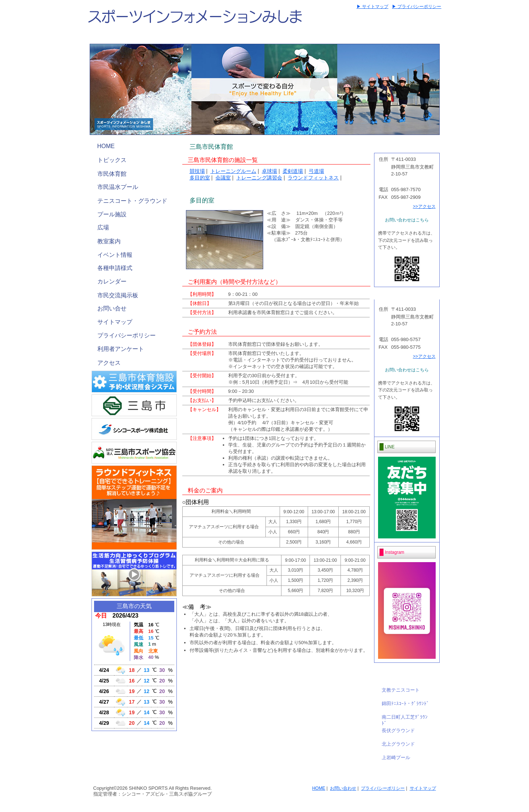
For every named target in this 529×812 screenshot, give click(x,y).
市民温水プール (118, 187)
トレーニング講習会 (259, 178)
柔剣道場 (293, 171)
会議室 (223, 178)
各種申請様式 (115, 268)
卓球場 (269, 171)
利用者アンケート (121, 349)
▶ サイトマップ (372, 7)
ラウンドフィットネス (313, 178)
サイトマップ (115, 322)
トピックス (112, 160)
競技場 (197, 171)
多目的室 (200, 178)
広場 (103, 227)
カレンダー (112, 281)
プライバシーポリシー (127, 335)
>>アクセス (424, 206)
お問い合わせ (343, 788)
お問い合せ (112, 308)
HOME (106, 146)
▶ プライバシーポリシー (417, 7)
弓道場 (316, 171)
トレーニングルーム (233, 171)
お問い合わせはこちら (407, 220)
